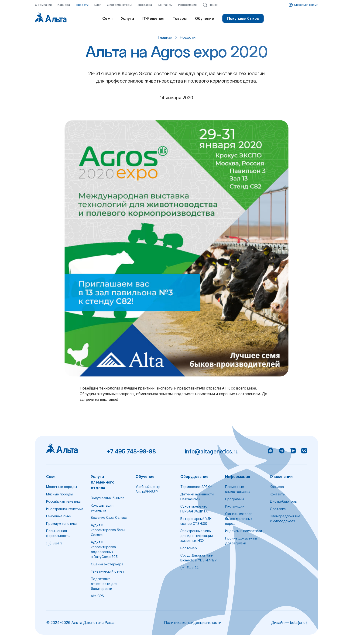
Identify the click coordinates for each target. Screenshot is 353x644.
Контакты (165, 5)
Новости (82, 5)
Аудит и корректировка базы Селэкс (108, 530)
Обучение (204, 18)
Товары (180, 18)
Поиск (210, 5)
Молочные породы (62, 487)
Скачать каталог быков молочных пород (239, 519)
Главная (165, 37)
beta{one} (299, 623)
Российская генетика (63, 501)
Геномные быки (59, 516)
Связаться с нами (304, 5)
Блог (98, 5)
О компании (43, 5)
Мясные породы (59, 494)
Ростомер (189, 548)
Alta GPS (97, 596)
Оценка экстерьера (107, 564)
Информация (187, 5)
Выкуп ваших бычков (108, 498)
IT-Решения (153, 18)
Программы (235, 499)
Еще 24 (189, 568)
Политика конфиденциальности (193, 623)
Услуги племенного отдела (103, 482)
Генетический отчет (108, 571)
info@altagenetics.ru (212, 451)
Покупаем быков (243, 18)
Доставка (145, 5)
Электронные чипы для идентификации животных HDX (197, 536)
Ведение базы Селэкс (109, 517)
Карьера (64, 5)
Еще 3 (54, 543)
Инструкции (235, 506)
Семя (107, 18)
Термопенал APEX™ (196, 487)
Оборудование (194, 477)
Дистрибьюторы (119, 5)
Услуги (127, 18)
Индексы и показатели (243, 531)
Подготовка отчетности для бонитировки (104, 584)
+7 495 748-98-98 (131, 451)
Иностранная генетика (65, 509)
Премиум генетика (61, 524)
